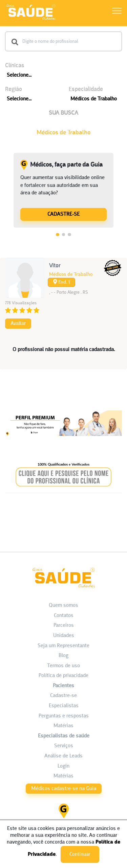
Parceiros (64, 625)
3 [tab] (69, 235)
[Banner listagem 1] (63, 442)
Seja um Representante (63, 646)
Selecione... (19, 75)
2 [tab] (64, 235)
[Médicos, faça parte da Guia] (63, 214)
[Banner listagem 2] (63, 496)
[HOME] (31, 20)
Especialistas (64, 706)
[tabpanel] (63, 190)
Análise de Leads (63, 756)
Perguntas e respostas (64, 716)
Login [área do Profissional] (63, 766)
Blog (63, 656)
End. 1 (61, 282)
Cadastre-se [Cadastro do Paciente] (63, 696)
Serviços (64, 746)
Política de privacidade (63, 676)
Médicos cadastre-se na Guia (64, 789)
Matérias (63, 726)
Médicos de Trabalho (94, 99)
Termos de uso (63, 666)
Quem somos (63, 605)
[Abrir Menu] (117, 12)
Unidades (64, 636)
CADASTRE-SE (63, 214)
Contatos (64, 616)
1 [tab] (58, 235)
